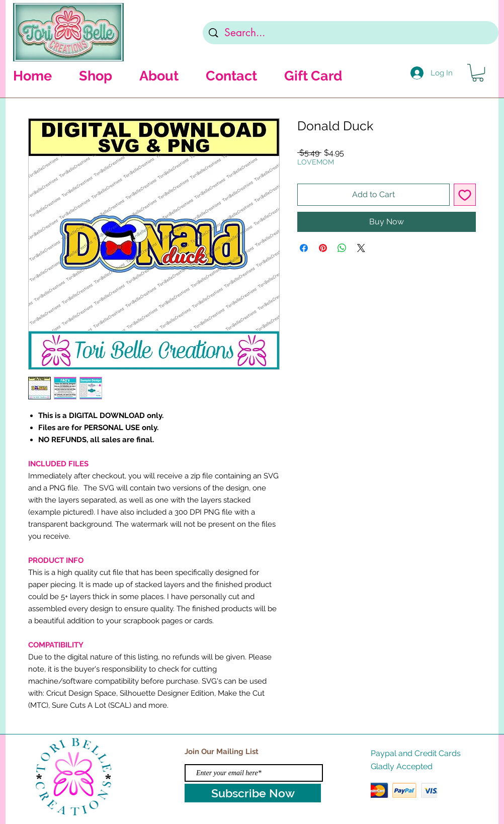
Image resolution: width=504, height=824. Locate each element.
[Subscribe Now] (253, 793)
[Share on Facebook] (304, 248)
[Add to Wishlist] (465, 195)
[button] (478, 73)
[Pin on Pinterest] (323, 248)
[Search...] (351, 33)
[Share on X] (361, 248)
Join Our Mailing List (222, 752)
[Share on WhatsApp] (342, 248)
